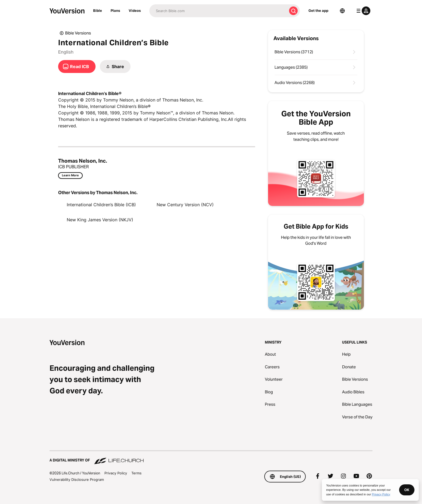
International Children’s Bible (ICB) (101, 205)
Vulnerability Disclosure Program (77, 479)
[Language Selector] (342, 11)
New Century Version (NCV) (185, 205)
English (66, 52)
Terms (136, 473)
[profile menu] (362, 11)
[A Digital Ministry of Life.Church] (211, 458)
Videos (135, 10)
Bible (98, 10)
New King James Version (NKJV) (100, 220)
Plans (115, 10)
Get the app (318, 10)
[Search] (218, 11)
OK (407, 490)
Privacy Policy (116, 473)
